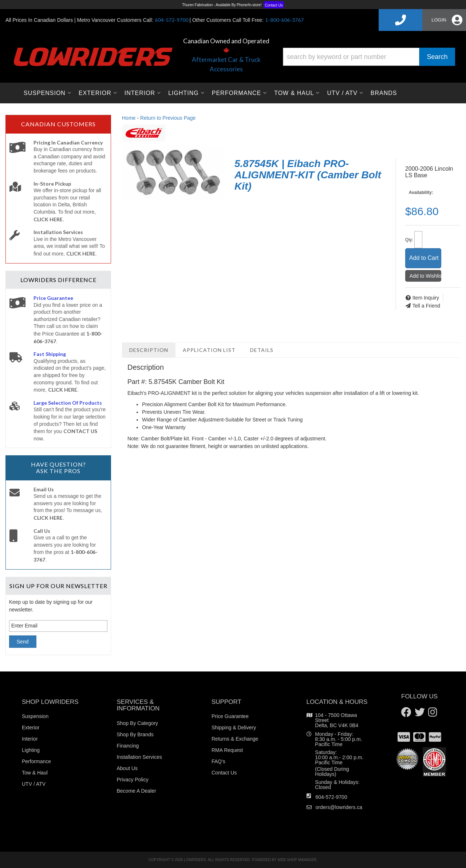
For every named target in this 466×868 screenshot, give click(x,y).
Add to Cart (424, 258)
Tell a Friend (426, 306)
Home (129, 118)
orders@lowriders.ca (339, 807)
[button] (369, 57)
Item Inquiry (426, 298)
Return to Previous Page (168, 118)
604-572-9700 (331, 797)
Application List (209, 350)
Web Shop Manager (297, 860)
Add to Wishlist (425, 276)
